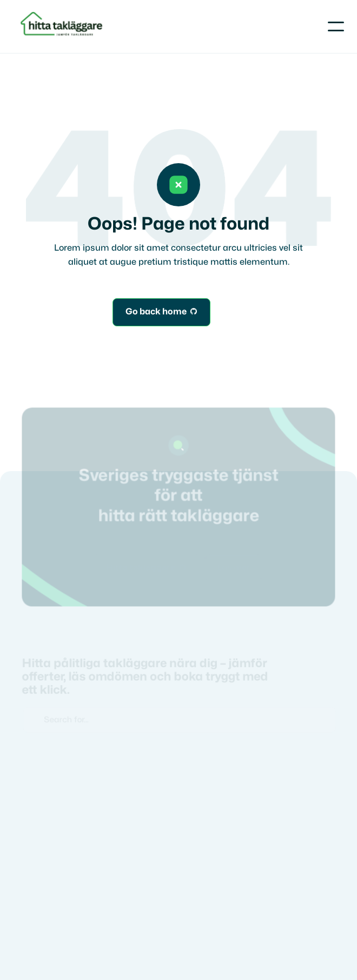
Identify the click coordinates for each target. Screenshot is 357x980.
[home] (63, 26)
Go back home (161, 312)
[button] (336, 26)
